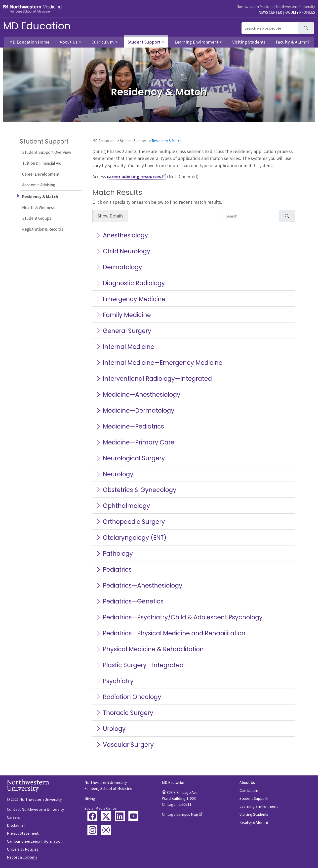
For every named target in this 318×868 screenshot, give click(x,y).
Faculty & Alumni (292, 42)
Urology (111, 729)
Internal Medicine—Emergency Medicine (159, 363)
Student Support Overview (47, 152)
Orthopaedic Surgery (130, 522)
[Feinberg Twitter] (106, 816)
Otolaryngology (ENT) (131, 538)
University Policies (23, 849)
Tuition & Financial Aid (42, 163)
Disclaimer (16, 825)
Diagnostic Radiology (130, 283)
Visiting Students (249, 42)
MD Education (37, 26)
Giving (90, 798)
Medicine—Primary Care (135, 442)
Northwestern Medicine (255, 7)
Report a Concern (22, 857)
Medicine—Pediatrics (130, 426)
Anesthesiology (122, 235)
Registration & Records (43, 229)
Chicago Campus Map (180, 814)
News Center (270, 12)
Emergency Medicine (130, 299)
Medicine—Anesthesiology (138, 395)
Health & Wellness (38, 208)
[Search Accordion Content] (251, 216)
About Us (247, 782)
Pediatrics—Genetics (129, 601)
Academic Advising (39, 185)
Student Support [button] (144, 42)
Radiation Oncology (128, 697)
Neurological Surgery (130, 458)
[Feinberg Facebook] (92, 816)
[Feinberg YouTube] (133, 816)
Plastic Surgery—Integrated (139, 665)
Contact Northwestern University (35, 809)
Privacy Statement (23, 833)
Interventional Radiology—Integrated (154, 379)
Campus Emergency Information (35, 841)
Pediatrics (114, 570)
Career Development (41, 174)
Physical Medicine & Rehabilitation (150, 649)
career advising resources (134, 176)
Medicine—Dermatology (135, 410)
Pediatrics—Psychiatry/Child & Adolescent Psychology (179, 617)
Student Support (133, 141)
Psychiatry (115, 681)
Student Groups (37, 218)
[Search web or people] (270, 28)
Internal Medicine (125, 347)
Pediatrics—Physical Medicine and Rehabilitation (170, 633)
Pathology (114, 554)
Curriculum (249, 790)
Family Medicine (123, 315)
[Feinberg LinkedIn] (120, 816)
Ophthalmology (123, 506)
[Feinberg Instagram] (92, 830)
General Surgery (123, 331)
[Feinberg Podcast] (106, 830)
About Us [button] (69, 42)
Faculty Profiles (300, 12)
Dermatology (119, 267)
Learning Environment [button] (197, 42)
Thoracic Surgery (124, 713)
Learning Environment (259, 806)
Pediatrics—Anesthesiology (139, 585)
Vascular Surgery (125, 745)
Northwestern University (296, 7)
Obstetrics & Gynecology (136, 490)
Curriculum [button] (103, 42)
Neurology (114, 474)
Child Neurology (123, 251)
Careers (13, 817)
